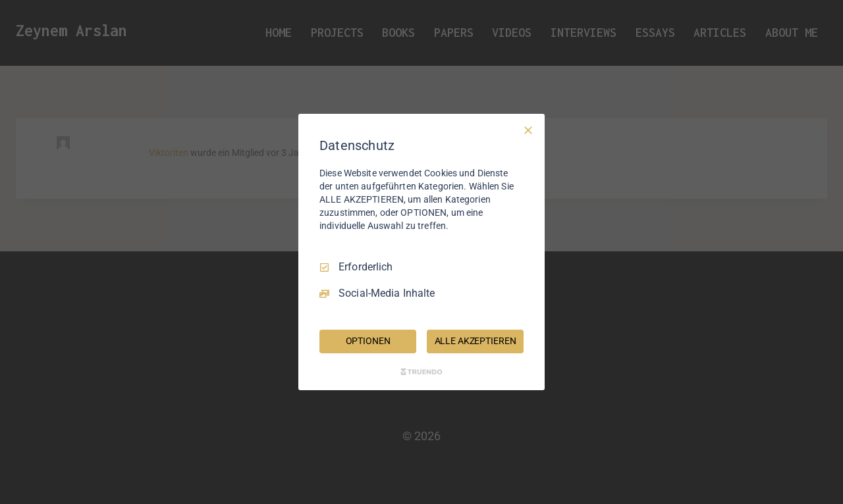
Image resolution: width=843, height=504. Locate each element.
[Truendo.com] (421, 372)
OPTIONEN (368, 341)
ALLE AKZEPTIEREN (476, 341)
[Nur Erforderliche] (528, 130)
